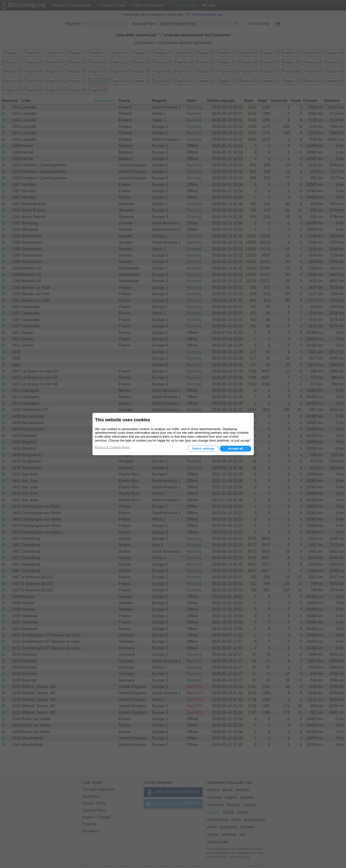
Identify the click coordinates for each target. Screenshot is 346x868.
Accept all (235, 449)
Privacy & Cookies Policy (113, 447)
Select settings (203, 449)
